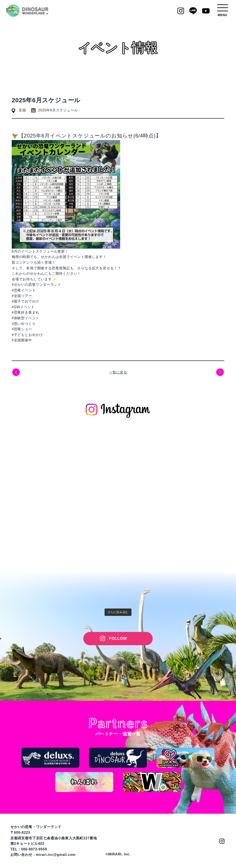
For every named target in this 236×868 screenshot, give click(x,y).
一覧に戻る (118, 372)
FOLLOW (118, 638)
